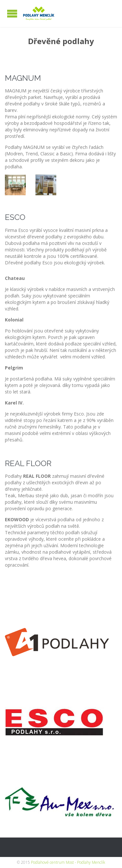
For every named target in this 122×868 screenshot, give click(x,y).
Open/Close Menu (12, 13)
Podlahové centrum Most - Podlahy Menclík (68, 862)
